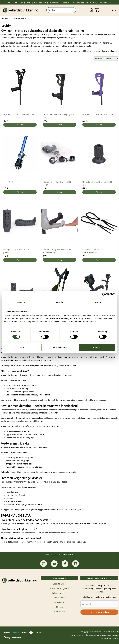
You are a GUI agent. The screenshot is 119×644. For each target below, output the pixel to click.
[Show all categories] (112, 10)
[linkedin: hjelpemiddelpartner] (76, 564)
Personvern (59, 598)
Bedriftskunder (59, 584)
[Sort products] (106, 59)
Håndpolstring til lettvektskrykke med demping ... (57, 251)
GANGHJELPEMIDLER (13, 18)
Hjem (2, 18)
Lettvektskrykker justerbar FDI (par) (98, 114)
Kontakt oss (59, 611)
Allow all (97, 347)
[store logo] (21, 10)
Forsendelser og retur (59, 588)
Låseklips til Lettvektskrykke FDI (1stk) (57, 184)
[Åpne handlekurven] (97, 10)
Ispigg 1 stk (8, 182)
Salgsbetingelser (59, 593)
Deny (22, 347)
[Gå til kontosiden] (92, 10)
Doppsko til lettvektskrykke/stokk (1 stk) (98, 184)
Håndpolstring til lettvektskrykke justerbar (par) (18, 251)
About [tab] (98, 302)
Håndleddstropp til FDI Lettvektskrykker (93, 251)
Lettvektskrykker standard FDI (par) (19, 114)
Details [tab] (59, 302)
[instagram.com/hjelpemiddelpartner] (44, 564)
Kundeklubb (59, 602)
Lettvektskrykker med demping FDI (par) (58, 116)
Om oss (59, 607)
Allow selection (60, 347)
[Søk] (61, 10)
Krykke (24, 18)
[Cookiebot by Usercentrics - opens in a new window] (104, 295)
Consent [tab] (21, 302)
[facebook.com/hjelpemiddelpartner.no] (65, 564)
